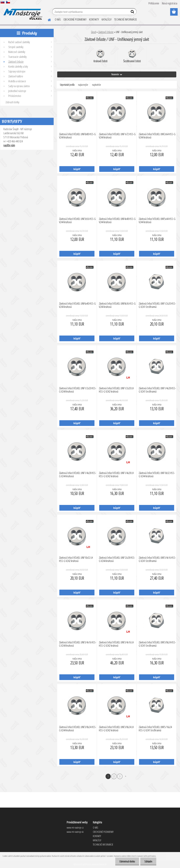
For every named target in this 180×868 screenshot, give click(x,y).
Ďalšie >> (126, 776)
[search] (133, 12)
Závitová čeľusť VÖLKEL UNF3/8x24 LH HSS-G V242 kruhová (116, 729)
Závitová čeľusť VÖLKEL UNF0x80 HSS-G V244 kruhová (77, 136)
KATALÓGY (107, 19)
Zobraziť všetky (12, 102)
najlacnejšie (83, 85)
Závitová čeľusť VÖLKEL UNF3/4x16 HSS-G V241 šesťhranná (157, 559)
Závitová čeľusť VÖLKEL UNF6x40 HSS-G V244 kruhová (77, 305)
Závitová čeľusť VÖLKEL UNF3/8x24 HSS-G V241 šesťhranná (157, 644)
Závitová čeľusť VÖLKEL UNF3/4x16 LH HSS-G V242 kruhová (116, 644)
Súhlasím (148, 861)
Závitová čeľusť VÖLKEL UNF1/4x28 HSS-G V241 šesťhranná (157, 390)
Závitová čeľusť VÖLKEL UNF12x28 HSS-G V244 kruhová (117, 559)
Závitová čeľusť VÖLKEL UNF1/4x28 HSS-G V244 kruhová (78, 475)
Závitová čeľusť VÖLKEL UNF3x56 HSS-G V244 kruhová (77, 221)
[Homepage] (47, 19)
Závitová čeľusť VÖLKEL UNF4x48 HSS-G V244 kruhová (117, 221)
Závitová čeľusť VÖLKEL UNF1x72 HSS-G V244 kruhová (117, 136)
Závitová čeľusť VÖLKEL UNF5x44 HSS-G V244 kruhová (157, 221)
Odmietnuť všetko (127, 861)
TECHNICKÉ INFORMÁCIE (126, 19)
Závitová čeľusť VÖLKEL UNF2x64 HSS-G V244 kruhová (157, 136)
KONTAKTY (94, 19)
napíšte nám (9, 145)
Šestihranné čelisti (132, 56)
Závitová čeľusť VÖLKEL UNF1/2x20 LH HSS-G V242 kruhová (116, 390)
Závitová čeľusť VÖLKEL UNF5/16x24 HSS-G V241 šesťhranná (155, 729)
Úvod (93, 32)
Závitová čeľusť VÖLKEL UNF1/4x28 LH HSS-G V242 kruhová (116, 475)
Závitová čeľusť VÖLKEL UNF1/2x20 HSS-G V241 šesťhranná (157, 305)
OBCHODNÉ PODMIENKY (75, 19)
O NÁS (58, 19)
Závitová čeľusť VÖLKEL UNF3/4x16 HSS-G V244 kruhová (78, 644)
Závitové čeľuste (106, 32)
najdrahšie (97, 85)
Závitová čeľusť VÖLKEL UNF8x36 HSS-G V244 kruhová (117, 305)
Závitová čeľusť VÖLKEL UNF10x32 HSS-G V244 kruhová (157, 475)
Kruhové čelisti (100, 56)
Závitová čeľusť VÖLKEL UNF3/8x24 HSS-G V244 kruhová (78, 729)
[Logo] (22, 12)
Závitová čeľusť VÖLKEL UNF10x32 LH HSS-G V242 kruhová (76, 559)
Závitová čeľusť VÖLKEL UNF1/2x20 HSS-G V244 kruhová (78, 390)
